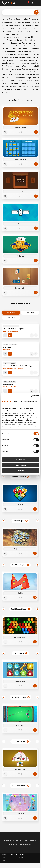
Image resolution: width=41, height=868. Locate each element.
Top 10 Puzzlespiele (19, 565)
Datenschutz (17, 840)
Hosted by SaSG (26, 845)
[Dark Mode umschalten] (33, 3)
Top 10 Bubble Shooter (19, 609)
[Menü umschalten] (38, 3)
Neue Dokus (11, 318)
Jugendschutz (13, 845)
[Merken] (31, 335)
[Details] (36, 335)
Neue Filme (11, 313)
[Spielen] (36, 132)
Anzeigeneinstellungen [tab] (29, 401)
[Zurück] (4, 477)
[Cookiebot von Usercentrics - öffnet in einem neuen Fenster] (31, 396)
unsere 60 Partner (15, 411)
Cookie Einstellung (30, 840)
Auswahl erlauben (20, 465)
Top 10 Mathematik (19, 741)
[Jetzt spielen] (35, 509)
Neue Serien (30, 313)
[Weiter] (37, 477)
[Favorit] (5, 132)
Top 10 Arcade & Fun (19, 786)
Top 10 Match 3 (19, 653)
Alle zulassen (20, 460)
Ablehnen (20, 471)
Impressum (7, 840)
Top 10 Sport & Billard (19, 697)
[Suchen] (36, 12)
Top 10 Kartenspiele (19, 477)
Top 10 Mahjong (19, 521)
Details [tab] (16, 401)
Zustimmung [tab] (6, 401)
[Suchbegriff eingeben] (20, 12)
